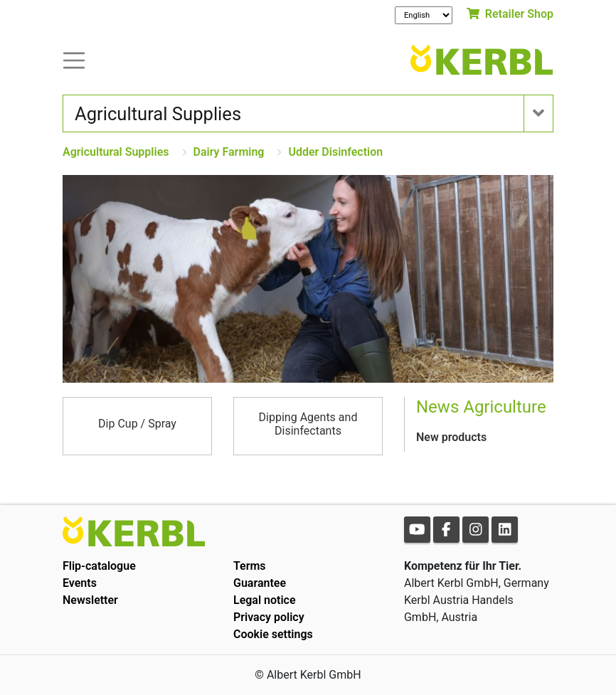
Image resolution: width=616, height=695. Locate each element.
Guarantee (260, 583)
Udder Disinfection (335, 152)
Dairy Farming (229, 152)
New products (451, 437)
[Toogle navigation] (74, 59)
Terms (250, 566)
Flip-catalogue (99, 566)
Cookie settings (273, 634)
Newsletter (90, 600)
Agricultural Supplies (116, 152)
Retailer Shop (510, 14)
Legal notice (265, 600)
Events (80, 583)
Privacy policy (269, 617)
